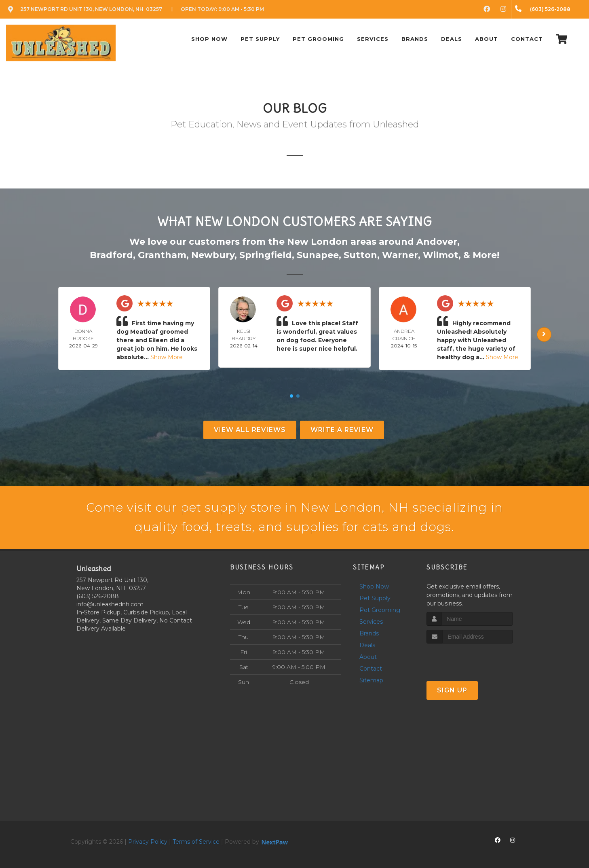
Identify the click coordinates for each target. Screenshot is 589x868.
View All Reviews (250, 430)
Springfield (266, 255)
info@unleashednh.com (110, 604)
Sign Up (452, 690)
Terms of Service (196, 842)
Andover (437, 242)
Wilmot (441, 255)
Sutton (360, 255)
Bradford (111, 255)
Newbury (213, 255)
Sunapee (318, 255)
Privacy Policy (148, 842)
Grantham (162, 255)
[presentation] (470, 659)
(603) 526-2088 (98, 596)
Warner (400, 255)
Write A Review (342, 430)
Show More (167, 357)
